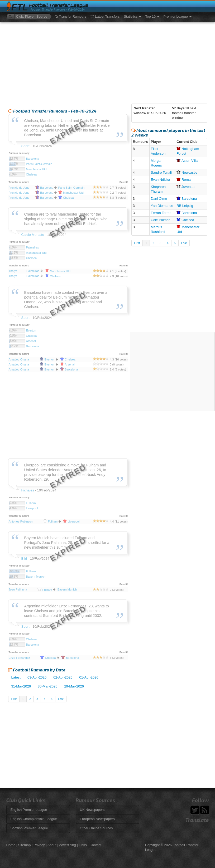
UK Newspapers (92, 810)
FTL (20, 8)
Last (61, 699)
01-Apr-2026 (89, 677)
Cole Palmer (160, 220)
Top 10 (152, 16)
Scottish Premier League (29, 828)
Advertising (68, 845)
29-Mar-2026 (74, 686)
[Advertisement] (108, 61)
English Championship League (34, 819)
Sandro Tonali (161, 172)
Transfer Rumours (71, 16)
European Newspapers (97, 819)
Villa (187, 161)
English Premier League (29, 810)
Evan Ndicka (161, 180)
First (14, 699)
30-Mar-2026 (47, 686)
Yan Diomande (162, 206)
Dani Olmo (159, 199)
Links (83, 845)
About (52, 845)
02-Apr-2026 (63, 677)
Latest (16, 677)
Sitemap (25, 845)
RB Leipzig (185, 206)
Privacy (39, 845)
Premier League (178, 16)
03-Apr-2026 (37, 677)
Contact (95, 845)
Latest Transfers (105, 16)
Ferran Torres (161, 213)
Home (11, 845)
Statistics (132, 16)
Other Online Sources (96, 828)
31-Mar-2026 (21, 686)
